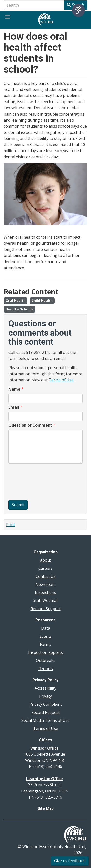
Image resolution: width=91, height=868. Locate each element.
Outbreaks (46, 660)
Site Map (46, 808)
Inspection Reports (45, 652)
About (46, 560)
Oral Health (16, 301)
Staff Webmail (46, 600)
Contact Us (46, 576)
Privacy (45, 696)
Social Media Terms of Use (45, 720)
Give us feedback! (70, 861)
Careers (45, 568)
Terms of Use (61, 380)
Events (46, 636)
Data (46, 628)
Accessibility (45, 688)
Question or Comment (30, 425)
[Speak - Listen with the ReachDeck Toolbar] (78, 10)
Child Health (42, 301)
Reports (46, 669)
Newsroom (45, 584)
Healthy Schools (20, 309)
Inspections (45, 592)
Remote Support (46, 609)
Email (14, 407)
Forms (45, 644)
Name (14, 389)
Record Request (45, 712)
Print (11, 525)
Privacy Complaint (46, 704)
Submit (18, 505)
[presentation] (28, 482)
